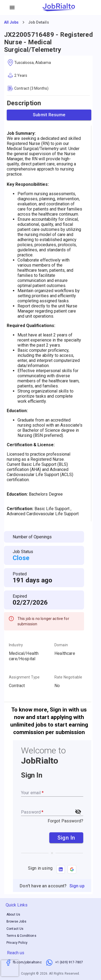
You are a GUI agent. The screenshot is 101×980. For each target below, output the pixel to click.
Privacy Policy (17, 943)
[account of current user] (12, 8)
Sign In (66, 838)
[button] (72, 869)
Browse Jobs (16, 922)
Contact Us (15, 929)
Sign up (77, 886)
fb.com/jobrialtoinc (27, 962)
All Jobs (11, 22)
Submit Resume (49, 115)
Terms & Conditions (21, 936)
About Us (13, 914)
